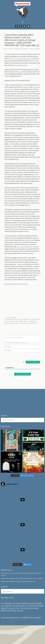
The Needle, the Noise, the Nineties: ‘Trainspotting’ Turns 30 (18, 582)
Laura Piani (26, 87)
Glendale (11, 321)
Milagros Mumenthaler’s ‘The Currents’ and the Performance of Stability (22, 579)
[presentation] (28, 356)
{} (24, 343)
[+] (26, 343)
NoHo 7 (12, 323)
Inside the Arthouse (30, 321)
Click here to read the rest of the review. (16, 284)
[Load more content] (17, 564)
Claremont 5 (26, 319)
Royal (17, 323)
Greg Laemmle (19, 321)
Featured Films (17, 319)
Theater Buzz (24, 323)
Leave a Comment (35, 49)
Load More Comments (23, 374)
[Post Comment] (33, 362)
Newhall (7, 323)
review (20, 72)
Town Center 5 (33, 323)
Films (6, 321)
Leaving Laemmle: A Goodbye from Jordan (21, 617)
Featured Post (35, 319)
